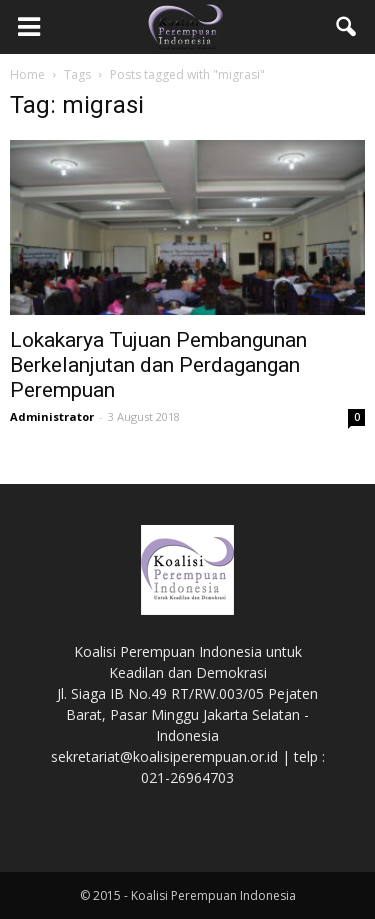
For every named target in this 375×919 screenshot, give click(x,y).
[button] (347, 27)
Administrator (52, 416)
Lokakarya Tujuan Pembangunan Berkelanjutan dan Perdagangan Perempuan (158, 365)
